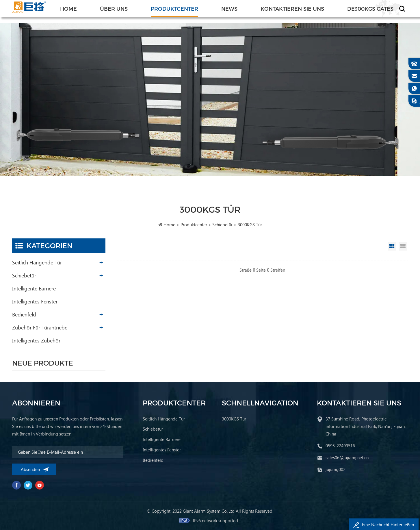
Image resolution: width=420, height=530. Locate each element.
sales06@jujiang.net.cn (347, 457)
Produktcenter (174, 9)
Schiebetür (222, 225)
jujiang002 (336, 469)
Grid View (392, 246)
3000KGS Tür (250, 225)
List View (403, 246)
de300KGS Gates (370, 9)
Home (68, 9)
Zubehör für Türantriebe (40, 327)
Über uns (114, 9)
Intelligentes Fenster (35, 301)
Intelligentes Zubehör (36, 340)
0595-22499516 (340, 446)
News (229, 9)
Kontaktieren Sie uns (292, 9)
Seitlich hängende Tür (37, 262)
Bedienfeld (24, 314)
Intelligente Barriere (34, 288)
